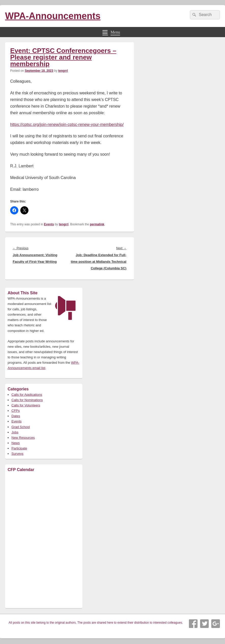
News (16, 443)
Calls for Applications (27, 395)
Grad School (21, 427)
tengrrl (63, 71)
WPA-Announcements (53, 16)
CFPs (16, 411)
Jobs (15, 432)
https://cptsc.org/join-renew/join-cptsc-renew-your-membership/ (67, 125)
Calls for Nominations (27, 400)
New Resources (23, 438)
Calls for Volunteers (26, 405)
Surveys (17, 454)
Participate (19, 448)
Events (49, 224)
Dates (16, 416)
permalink (97, 224)
